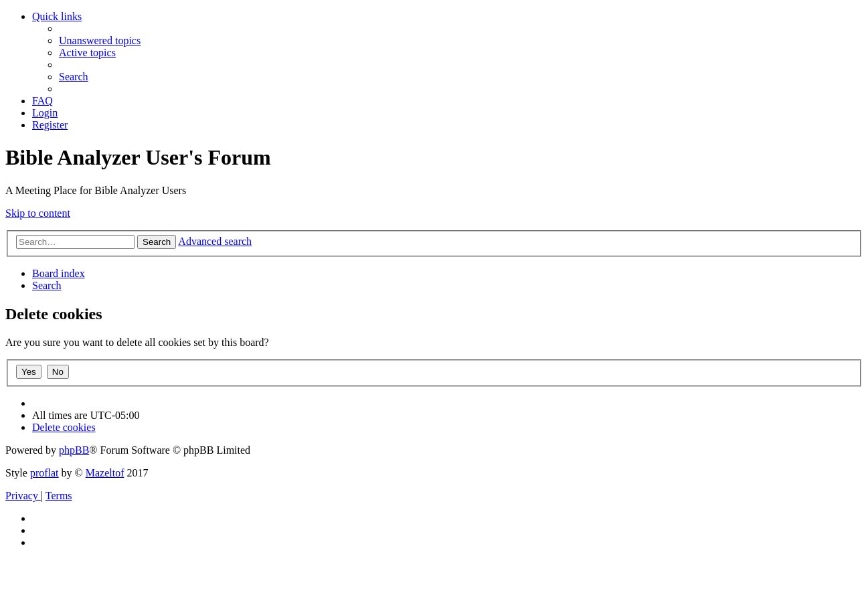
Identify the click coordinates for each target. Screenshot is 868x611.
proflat (45, 473)
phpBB (74, 450)
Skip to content (38, 213)
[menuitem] (100, 40)
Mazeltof (105, 473)
